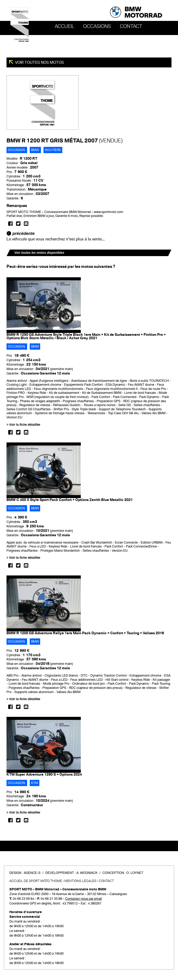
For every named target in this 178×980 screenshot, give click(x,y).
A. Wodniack (87, 873)
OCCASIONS (97, 26)
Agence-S (32, 873)
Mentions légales (80, 881)
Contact (131, 26)
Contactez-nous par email (84, 899)
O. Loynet (135, 873)
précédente (21, 234)
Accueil (65, 26)
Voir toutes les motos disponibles (39, 253)
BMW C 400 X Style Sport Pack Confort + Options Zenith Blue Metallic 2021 (70, 500)
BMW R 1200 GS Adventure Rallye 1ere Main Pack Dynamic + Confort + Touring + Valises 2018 (85, 633)
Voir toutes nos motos (39, 62)
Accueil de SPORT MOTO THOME (36, 881)
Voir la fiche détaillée (25, 425)
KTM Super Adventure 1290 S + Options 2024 (44, 774)
